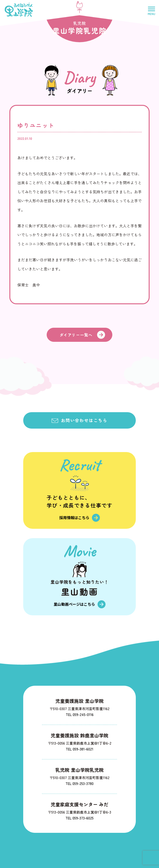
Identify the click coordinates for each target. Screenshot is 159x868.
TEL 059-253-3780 (79, 783)
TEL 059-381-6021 (79, 749)
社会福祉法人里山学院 (19, 10)
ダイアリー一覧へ (76, 335)
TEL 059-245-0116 (80, 714)
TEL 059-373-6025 (79, 818)
